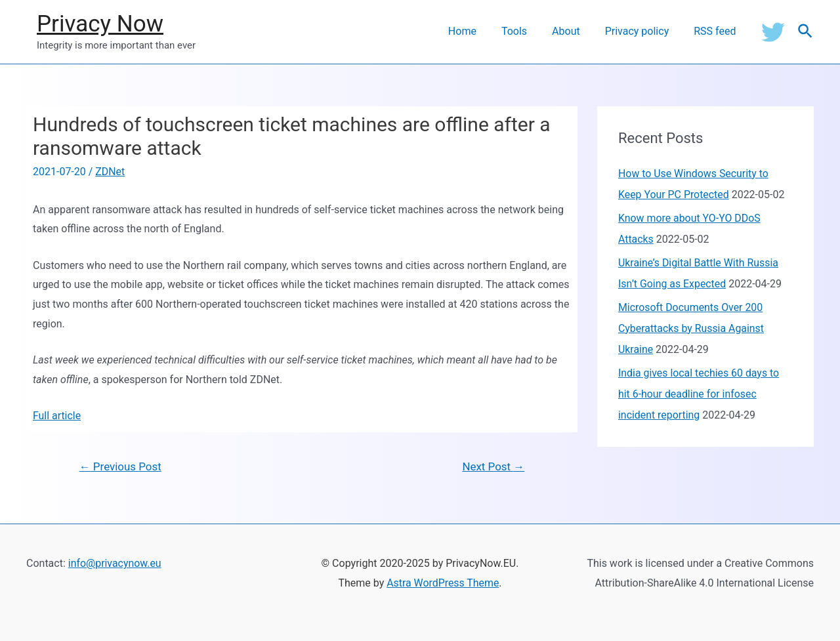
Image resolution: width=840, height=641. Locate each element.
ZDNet (110, 172)
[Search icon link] (806, 32)
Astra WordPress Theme (443, 583)
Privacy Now (100, 24)
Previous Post (121, 466)
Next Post (493, 466)
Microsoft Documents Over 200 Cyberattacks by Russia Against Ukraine (692, 328)
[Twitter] (773, 31)
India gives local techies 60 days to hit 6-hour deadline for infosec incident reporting (699, 394)
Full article (57, 416)
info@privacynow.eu (115, 564)
